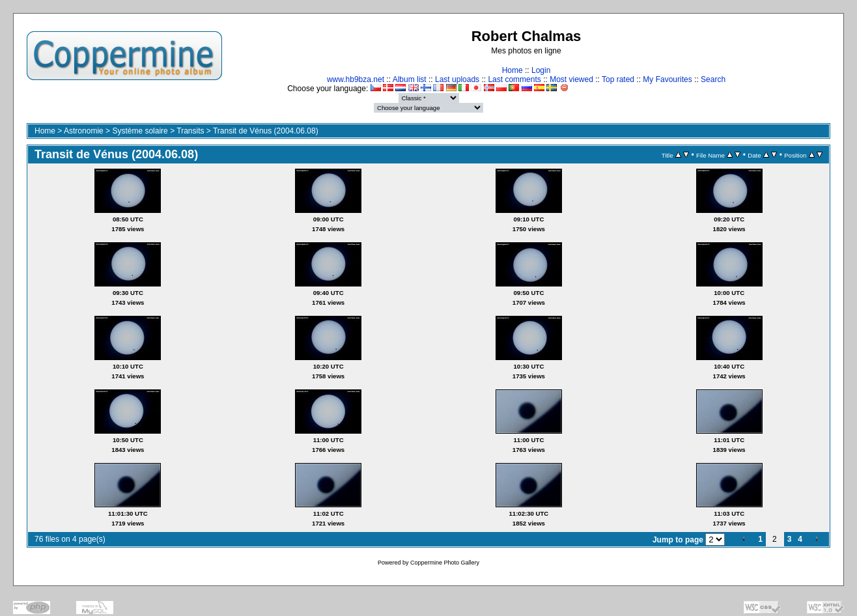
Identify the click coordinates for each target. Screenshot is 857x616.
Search (713, 79)
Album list (410, 79)
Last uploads (457, 79)
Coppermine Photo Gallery (445, 563)
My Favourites (667, 79)
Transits (190, 131)
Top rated (618, 79)
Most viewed (571, 79)
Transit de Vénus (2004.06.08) (266, 131)
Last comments (514, 79)
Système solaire (140, 131)
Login (541, 70)
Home (513, 70)
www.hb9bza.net (356, 79)
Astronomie (84, 131)
